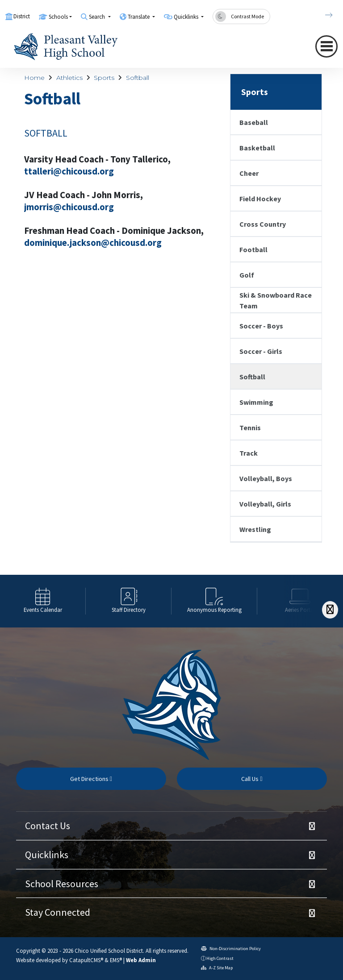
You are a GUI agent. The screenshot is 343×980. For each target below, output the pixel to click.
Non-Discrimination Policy (231, 949)
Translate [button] (139, 17)
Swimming (256, 402)
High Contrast (220, 958)
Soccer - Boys (261, 326)
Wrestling (255, 529)
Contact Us (48, 826)
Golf (247, 275)
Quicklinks (47, 855)
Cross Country (263, 224)
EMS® (116, 960)
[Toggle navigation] (326, 46)
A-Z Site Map (217, 968)
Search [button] (98, 17)
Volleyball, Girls (265, 504)
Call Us (252, 779)
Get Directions (91, 779)
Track (249, 453)
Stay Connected (58, 912)
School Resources (62, 884)
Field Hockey (260, 199)
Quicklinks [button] (187, 17)
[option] (43, 601)
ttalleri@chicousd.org (69, 171)
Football (253, 249)
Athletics (69, 78)
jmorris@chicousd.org (69, 207)
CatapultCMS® (86, 960)
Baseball (254, 122)
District (22, 16)
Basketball (257, 148)
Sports (104, 78)
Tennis (250, 428)
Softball (138, 78)
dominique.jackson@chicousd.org (93, 243)
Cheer (249, 173)
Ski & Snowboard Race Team (276, 300)
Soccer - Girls (261, 351)
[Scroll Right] (330, 610)
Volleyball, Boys (266, 478)
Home (34, 78)
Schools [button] (58, 17)
